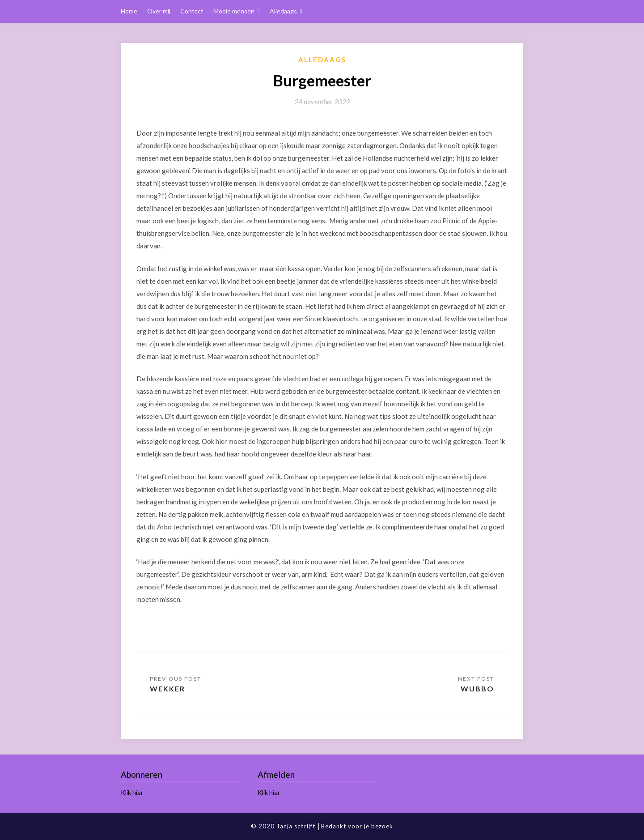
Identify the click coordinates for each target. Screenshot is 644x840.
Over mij (159, 11)
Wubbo (477, 689)
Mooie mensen (234, 11)
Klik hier (132, 792)
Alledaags (283, 11)
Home (129, 11)
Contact (192, 11)
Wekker (167, 689)
